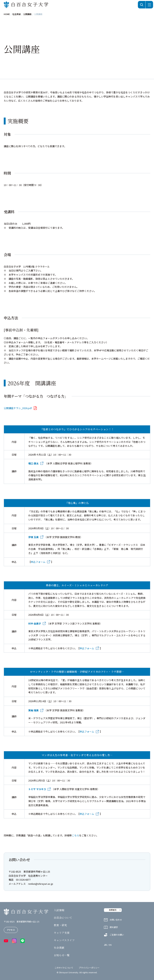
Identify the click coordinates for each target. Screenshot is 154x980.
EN (110, 945)
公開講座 (27, 14)
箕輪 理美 (33, 710)
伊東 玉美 (33, 537)
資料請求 (114, 927)
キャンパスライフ (64, 940)
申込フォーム (38, 562)
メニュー (149, 5)
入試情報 (59, 910)
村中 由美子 (35, 623)
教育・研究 (60, 925)
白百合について (63, 918)
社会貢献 (17, 14)
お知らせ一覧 (62, 955)
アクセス (11, 930)
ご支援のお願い (117, 935)
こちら (75, 835)
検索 (142, 5)
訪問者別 (113, 910)
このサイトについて (64, 968)
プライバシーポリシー (89, 968)
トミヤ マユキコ (37, 789)
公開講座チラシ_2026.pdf (18, 408)
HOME (7, 14)
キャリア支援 (62, 933)
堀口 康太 (33, 463)
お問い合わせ (116, 920)
